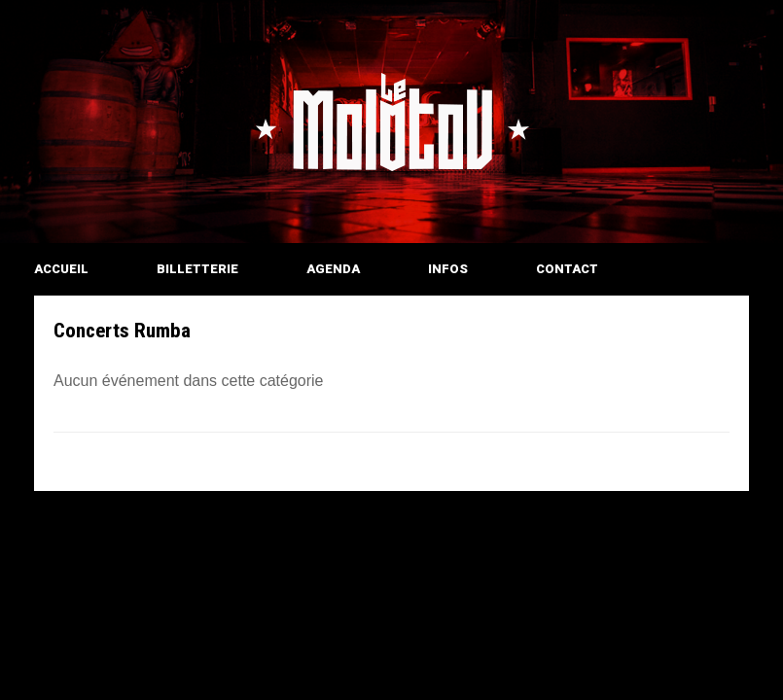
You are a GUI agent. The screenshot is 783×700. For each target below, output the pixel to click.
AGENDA (333, 269)
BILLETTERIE (197, 269)
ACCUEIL (61, 269)
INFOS (448, 269)
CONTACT (567, 269)
